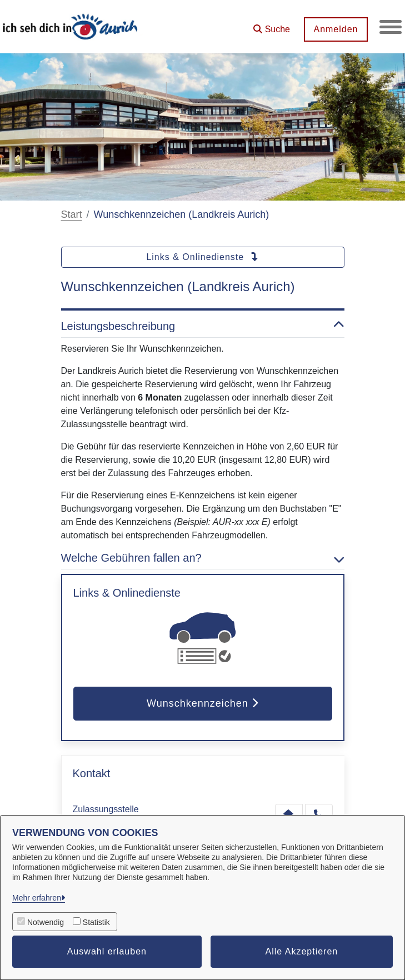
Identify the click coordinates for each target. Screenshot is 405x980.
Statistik (96, 922)
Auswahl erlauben (107, 951)
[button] (272, 25)
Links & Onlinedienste (202, 257)
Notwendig (46, 922)
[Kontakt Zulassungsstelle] (289, 814)
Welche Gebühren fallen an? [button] (203, 558)
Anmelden (336, 29)
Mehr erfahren (37, 898)
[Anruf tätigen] (319, 814)
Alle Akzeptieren (302, 951)
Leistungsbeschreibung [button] (203, 326)
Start (72, 214)
